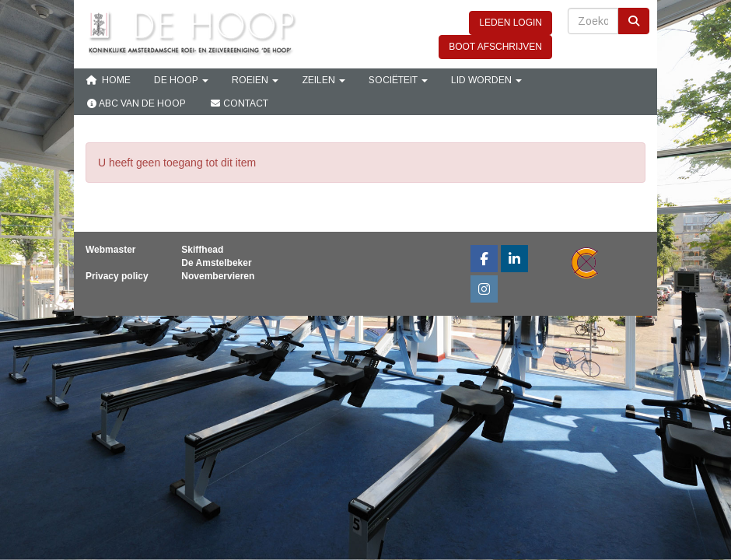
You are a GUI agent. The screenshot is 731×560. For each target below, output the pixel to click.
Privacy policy (117, 276)
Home (108, 80)
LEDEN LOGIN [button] (511, 23)
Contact (239, 103)
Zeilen (324, 80)
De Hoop (181, 80)
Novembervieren (218, 276)
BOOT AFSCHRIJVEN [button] (495, 47)
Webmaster (110, 250)
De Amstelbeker (216, 263)
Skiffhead (202, 250)
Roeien (255, 80)
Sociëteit (398, 80)
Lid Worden (486, 80)
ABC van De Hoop (136, 103)
